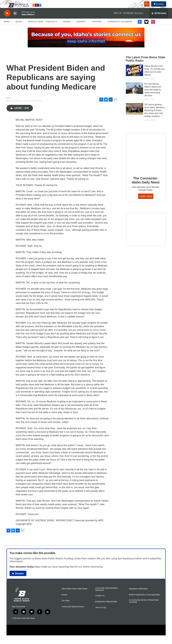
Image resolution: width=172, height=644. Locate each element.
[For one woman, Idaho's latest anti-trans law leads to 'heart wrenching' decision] (134, 94)
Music (19, 28)
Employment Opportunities (106, 608)
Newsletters (36, 28)
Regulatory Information (138, 595)
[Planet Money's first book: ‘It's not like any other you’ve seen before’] (134, 76)
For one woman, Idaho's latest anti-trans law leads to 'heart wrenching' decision (153, 96)
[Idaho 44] (146, 235)
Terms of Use (101, 614)
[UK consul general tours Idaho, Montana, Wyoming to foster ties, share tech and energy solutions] (134, 115)
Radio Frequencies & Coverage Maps (144, 601)
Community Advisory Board (73, 613)
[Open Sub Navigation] (12, 28)
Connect (81, 28)
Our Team (66, 607)
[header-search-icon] (148, 7)
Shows (67, 28)
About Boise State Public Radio (75, 595)
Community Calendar (120, 28)
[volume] (15, 19)
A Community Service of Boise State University (144, 607)
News (7, 28)
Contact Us (100, 602)
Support (97, 28)
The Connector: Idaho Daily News (146, 186)
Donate (162, 7)
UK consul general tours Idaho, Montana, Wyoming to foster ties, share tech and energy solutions (155, 116)
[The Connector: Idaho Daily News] (146, 159)
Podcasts (52, 28)
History (65, 601)
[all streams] (159, 19)
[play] (7, 19)
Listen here (146, 202)
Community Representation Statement (107, 595)
